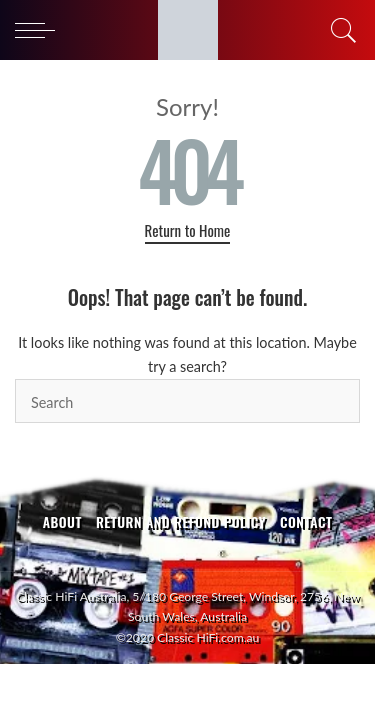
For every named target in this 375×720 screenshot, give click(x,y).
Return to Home (188, 230)
